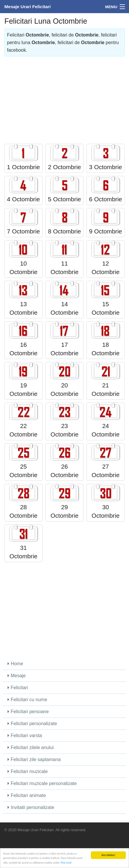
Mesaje (17, 676)
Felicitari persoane (28, 712)
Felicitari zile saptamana (34, 759)
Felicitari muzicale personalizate (42, 783)
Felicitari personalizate (32, 724)
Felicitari (18, 688)
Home (15, 664)
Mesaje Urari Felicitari (28, 7)
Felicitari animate (27, 795)
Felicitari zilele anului (31, 747)
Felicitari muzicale (28, 771)
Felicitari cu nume (27, 700)
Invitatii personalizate (31, 807)
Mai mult (66, 863)
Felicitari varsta (25, 736)
